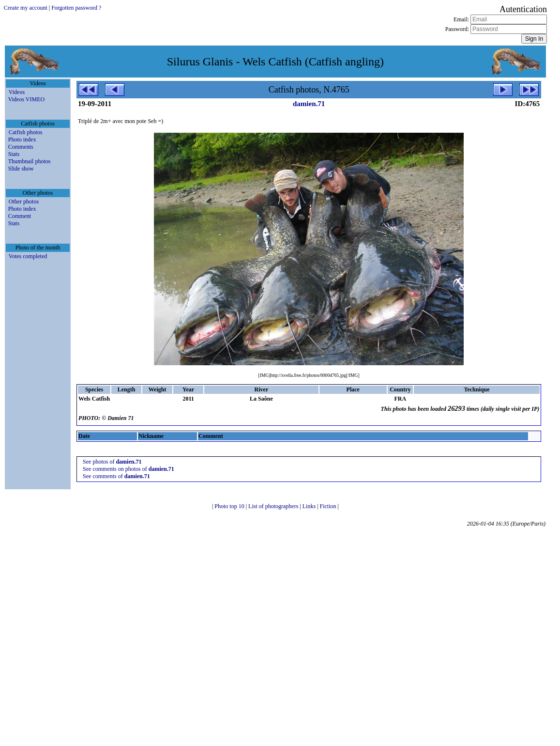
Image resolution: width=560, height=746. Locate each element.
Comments (21, 147)
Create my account (26, 8)
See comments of (116, 476)
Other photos (24, 202)
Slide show (21, 169)
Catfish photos (26, 132)
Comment (20, 216)
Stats (14, 154)
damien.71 (309, 104)
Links (310, 506)
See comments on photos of (129, 469)
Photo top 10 (230, 506)
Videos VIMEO (26, 99)
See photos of (112, 462)
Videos (17, 92)
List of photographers (274, 506)
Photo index (22, 140)
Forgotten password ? (76, 8)
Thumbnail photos (30, 161)
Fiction (329, 506)
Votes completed (28, 256)
